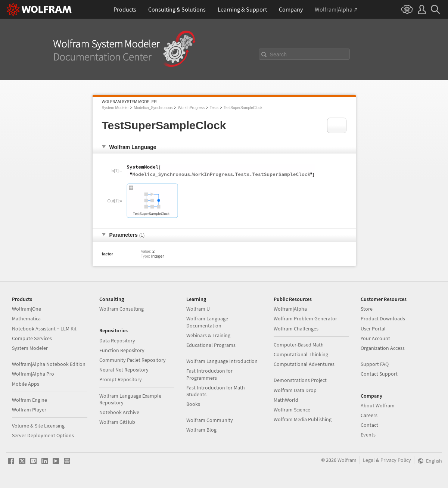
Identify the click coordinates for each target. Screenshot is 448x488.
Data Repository (117, 341)
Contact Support (379, 374)
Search (279, 55)
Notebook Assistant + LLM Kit (44, 329)
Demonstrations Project (300, 380)
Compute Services (32, 338)
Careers (369, 415)
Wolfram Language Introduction (222, 361)
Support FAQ (375, 364)
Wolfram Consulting (122, 309)
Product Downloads (383, 318)
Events (368, 435)
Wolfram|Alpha (290, 309)
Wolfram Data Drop (295, 390)
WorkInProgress (191, 108)
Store (367, 309)
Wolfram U (198, 309)
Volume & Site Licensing (38, 426)
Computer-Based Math (299, 345)
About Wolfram (378, 405)
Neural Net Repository (124, 370)
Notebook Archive (119, 412)
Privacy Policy (396, 460)
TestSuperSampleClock (243, 108)
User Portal (373, 329)
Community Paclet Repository (133, 360)
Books (193, 404)
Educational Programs (211, 345)
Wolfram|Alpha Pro (33, 374)
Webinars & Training (208, 335)
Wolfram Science (292, 410)
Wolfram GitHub (117, 422)
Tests (214, 108)
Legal (369, 460)
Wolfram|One (27, 309)
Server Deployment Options (43, 435)
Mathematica (26, 318)
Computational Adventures (304, 364)
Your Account (375, 338)
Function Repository (122, 350)
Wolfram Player (29, 410)
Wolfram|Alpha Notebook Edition (49, 364)
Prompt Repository (121, 379)
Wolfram (347, 460)
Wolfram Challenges (296, 329)
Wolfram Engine (29, 400)
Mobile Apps (26, 384)
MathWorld (286, 400)
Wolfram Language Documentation (207, 322)
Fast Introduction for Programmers (209, 374)
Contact (369, 425)
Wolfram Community (210, 420)
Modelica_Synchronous (153, 108)
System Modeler (115, 108)
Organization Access (383, 348)
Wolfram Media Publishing (303, 419)
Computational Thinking (301, 354)
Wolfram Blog (201, 430)
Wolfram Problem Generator (305, 318)
